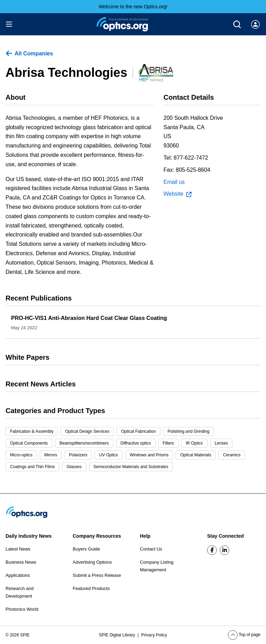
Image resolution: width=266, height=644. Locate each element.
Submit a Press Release (97, 575)
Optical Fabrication (139, 431)
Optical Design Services (87, 431)
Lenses (221, 443)
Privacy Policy (154, 635)
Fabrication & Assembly (32, 431)
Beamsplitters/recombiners (84, 443)
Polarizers (78, 455)
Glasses (74, 467)
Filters (169, 443)
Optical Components (29, 443)
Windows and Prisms (149, 455)
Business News (21, 562)
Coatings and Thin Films (32, 467)
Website (178, 194)
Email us (174, 182)
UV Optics (108, 455)
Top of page (244, 635)
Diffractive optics (136, 443)
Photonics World (22, 609)
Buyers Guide (86, 549)
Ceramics (232, 455)
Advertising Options (92, 562)
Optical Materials (196, 455)
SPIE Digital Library (118, 635)
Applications (18, 575)
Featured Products (91, 588)
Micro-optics (21, 455)
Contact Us (151, 549)
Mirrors (51, 455)
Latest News (18, 549)
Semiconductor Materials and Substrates (131, 467)
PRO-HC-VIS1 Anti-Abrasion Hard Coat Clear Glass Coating (89, 318)
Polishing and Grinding (189, 431)
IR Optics (194, 443)
